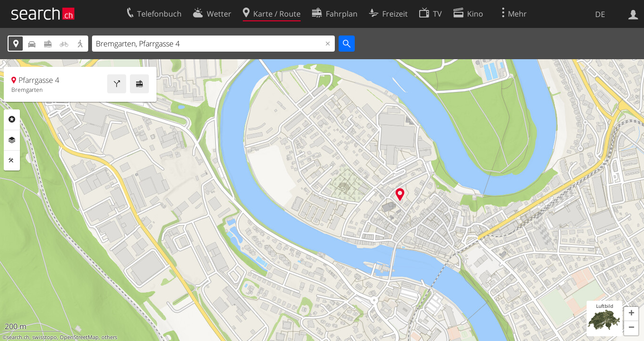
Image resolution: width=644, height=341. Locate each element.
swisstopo (45, 337)
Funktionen (12, 161)
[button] (631, 314)
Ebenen (12, 140)
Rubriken (12, 119)
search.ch (18, 337)
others (109, 337)
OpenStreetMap (79, 337)
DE (600, 14)
